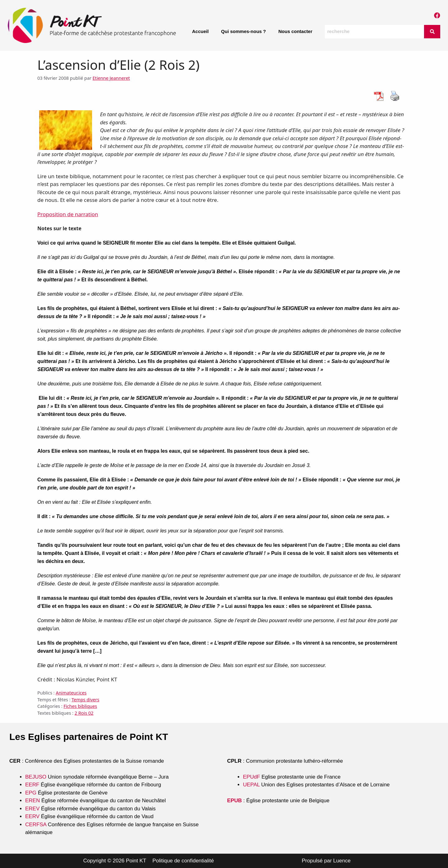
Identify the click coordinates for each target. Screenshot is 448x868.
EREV (32, 809)
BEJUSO (37, 777)
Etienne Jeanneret (111, 78)
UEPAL (251, 785)
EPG (31, 793)
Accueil (200, 31)
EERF (32, 785)
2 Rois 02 (84, 713)
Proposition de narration (68, 214)
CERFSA (36, 825)
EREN (33, 801)
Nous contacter (295, 31)
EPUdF (252, 777)
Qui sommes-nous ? (244, 31)
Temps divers (85, 700)
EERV (32, 816)
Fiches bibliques (80, 706)
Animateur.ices (71, 693)
